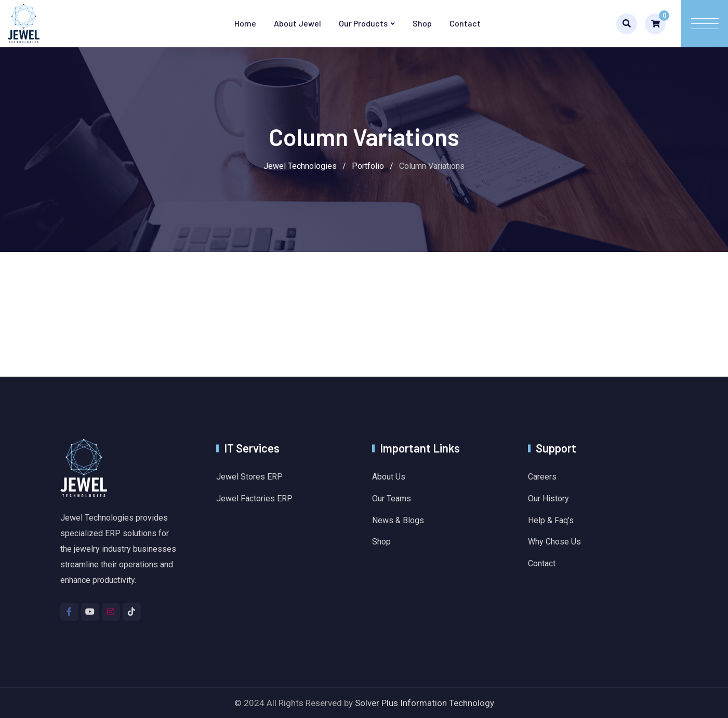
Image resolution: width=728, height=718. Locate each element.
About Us (389, 477)
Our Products (363, 23)
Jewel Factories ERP (254, 498)
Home (245, 23)
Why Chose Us (554, 542)
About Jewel (297, 23)
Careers (542, 477)
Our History (548, 498)
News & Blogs (398, 520)
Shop (422, 23)
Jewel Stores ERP (249, 477)
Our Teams (392, 498)
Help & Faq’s (551, 520)
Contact (465, 23)
